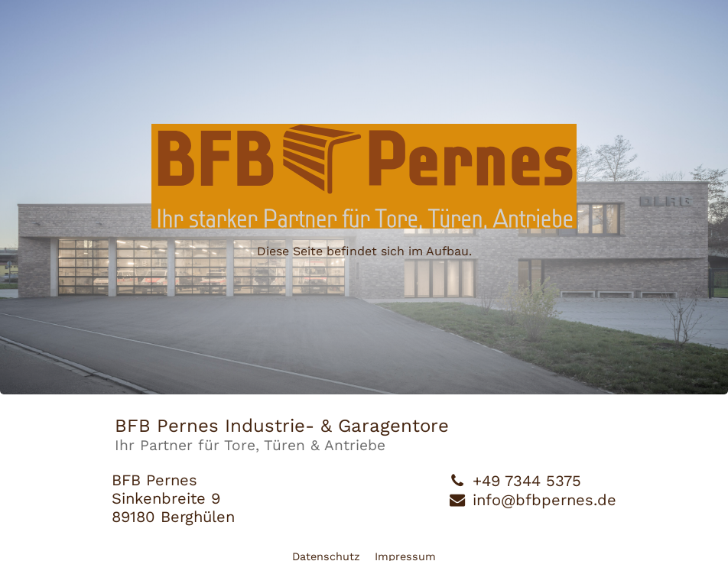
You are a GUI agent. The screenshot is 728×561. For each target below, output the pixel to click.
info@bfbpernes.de (544, 500)
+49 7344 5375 (527, 481)
